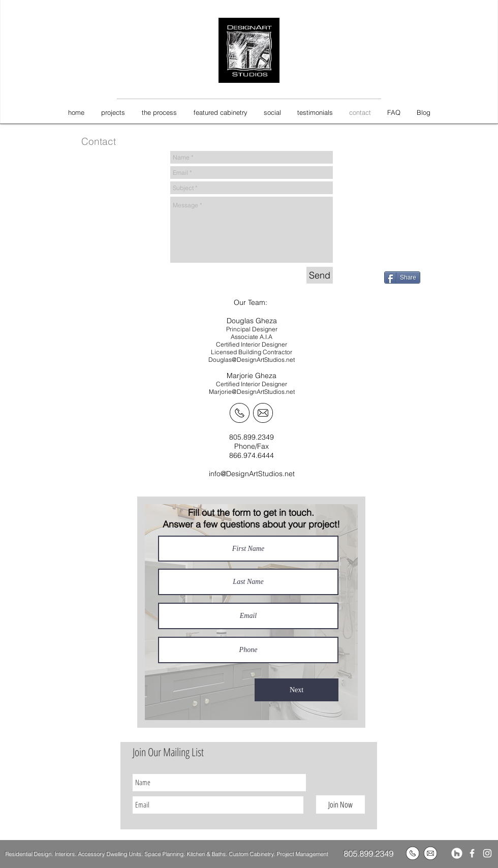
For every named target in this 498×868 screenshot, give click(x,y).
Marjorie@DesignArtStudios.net (252, 392)
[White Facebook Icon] (472, 853)
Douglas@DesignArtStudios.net (252, 360)
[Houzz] (457, 853)
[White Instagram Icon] (487, 853)
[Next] (297, 690)
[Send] (320, 275)
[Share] (402, 277)
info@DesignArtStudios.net (252, 474)
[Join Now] (340, 804)
